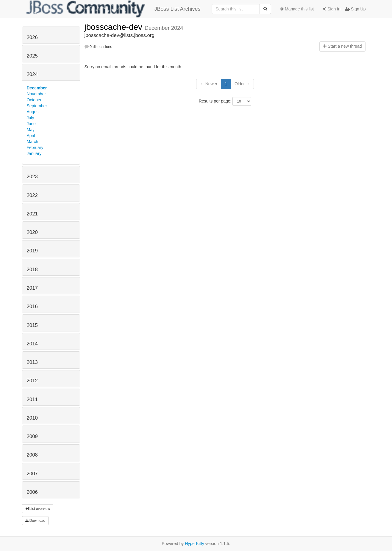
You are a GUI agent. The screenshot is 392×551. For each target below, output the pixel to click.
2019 (32, 251)
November (36, 94)
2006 (32, 492)
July (31, 118)
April (31, 136)
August (33, 112)
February (35, 148)
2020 (32, 232)
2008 (32, 455)
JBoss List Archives (114, 9)
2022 (32, 195)
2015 (32, 325)
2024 (32, 74)
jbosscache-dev (115, 27)
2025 (32, 56)
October (34, 100)
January (34, 153)
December (37, 88)
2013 (32, 362)
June (31, 124)
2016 (32, 306)
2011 (32, 399)
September (37, 106)
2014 (32, 344)
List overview (38, 509)
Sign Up (355, 9)
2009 (32, 436)
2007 (32, 474)
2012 (32, 381)
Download (35, 521)
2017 (32, 288)
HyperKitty (195, 544)
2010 (32, 418)
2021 (32, 214)
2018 (32, 270)
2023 (32, 177)
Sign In (331, 9)
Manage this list (297, 9)
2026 (32, 37)
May (31, 130)
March (33, 142)
